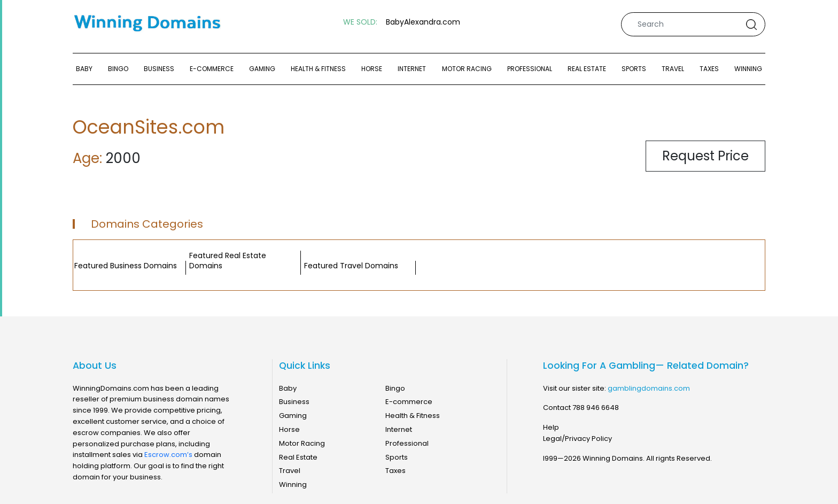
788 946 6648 (596, 408)
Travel (673, 69)
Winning (748, 69)
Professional (530, 69)
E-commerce (212, 69)
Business (159, 69)
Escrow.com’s (168, 455)
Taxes (709, 69)
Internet (412, 69)
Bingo (118, 69)
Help (551, 427)
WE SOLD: (360, 22)
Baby (84, 69)
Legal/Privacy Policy (577, 439)
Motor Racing (467, 69)
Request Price (705, 156)
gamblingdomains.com (649, 388)
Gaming (262, 69)
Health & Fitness (318, 69)
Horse (372, 69)
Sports (634, 69)
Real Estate (587, 69)
